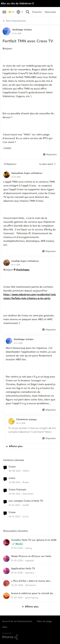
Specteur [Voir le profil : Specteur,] (30, 573)
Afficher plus (14, 446)
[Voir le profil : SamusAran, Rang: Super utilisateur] (7, 175)
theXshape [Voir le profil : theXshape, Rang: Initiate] (18, 30)
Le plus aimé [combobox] (48, 164)
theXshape (23, 270)
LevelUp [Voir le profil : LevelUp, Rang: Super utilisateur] (16, 261)
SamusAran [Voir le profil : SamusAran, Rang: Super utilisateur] (17, 173)
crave (12, 478)
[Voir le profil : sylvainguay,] (6, 596)
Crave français (17, 490)
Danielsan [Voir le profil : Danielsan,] (31, 585)
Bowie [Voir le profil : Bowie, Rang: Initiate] (26, 482)
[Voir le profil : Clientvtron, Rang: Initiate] (11, 421)
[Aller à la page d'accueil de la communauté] (12, 12)
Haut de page (44, 621)
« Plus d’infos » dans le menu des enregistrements (31, 581)
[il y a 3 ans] (14, 494)
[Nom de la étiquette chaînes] (7, 148)
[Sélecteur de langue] (20, 12)
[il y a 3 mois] (17, 548)
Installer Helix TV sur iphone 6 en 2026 (34, 540)
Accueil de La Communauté (17, 621)
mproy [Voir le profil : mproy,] (28, 548)
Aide (5, 627)
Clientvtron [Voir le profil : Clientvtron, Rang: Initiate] (22, 419)
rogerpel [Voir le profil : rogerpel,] (29, 560)
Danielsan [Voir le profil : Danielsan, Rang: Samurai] (28, 494)
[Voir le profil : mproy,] (6, 542)
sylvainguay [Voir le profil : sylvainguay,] (32, 598)
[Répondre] (50, 155)
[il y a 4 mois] (17, 560)
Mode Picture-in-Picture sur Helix (31, 556)
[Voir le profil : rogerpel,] (6, 559)
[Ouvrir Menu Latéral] (4, 12)
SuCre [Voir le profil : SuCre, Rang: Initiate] (26, 516)
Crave (12, 467)
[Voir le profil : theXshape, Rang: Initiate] (7, 31)
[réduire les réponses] (30, 171)
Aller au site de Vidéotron (16, 3)
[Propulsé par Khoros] (30, 636)
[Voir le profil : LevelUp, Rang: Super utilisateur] (7, 263)
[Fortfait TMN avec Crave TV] (16, 177)
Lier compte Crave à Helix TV (26, 501)
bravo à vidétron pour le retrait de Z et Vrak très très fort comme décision (34, 593)
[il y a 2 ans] (15, 471)
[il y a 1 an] (14, 482)
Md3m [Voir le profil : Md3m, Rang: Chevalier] (26, 471)
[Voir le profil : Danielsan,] (6, 583)
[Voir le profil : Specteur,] (6, 571)
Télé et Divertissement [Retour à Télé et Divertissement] (14, 21)
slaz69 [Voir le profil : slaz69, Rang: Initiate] (26, 505)
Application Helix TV (23, 569)
